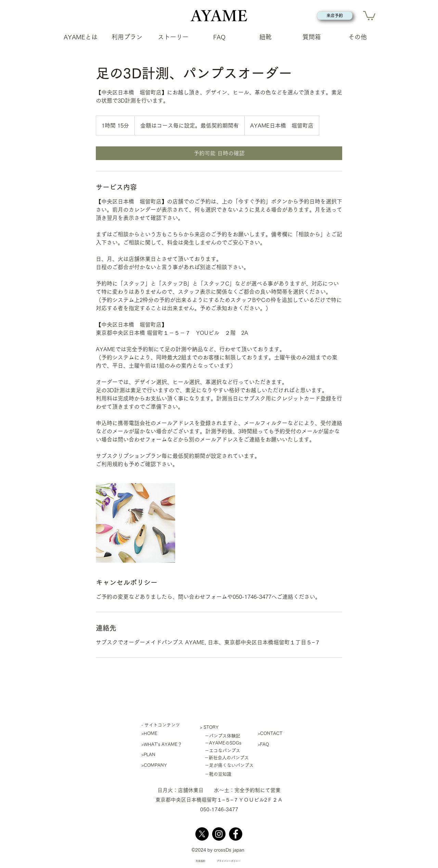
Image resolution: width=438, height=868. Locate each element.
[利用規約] (200, 861)
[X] (202, 834)
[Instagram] (219, 834)
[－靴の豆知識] (216, 774)
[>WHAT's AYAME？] (166, 744)
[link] (219, 153)
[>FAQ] (282, 744)
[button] (369, 15)
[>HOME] (166, 733)
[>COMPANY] (166, 765)
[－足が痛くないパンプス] (227, 765)
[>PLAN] (166, 755)
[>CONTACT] (282, 733)
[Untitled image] (136, 523)
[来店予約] (335, 16)
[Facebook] (236, 834)
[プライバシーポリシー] (229, 861)
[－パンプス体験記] (220, 736)
